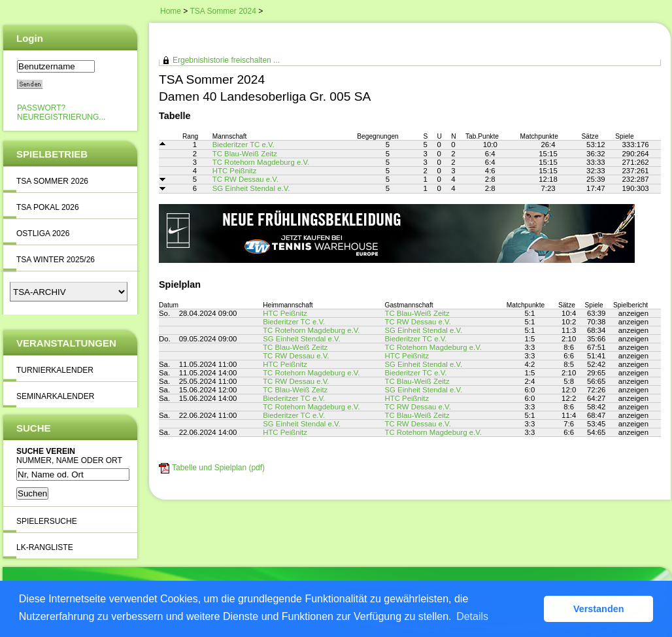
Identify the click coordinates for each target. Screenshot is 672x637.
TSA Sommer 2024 (223, 11)
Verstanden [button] (599, 609)
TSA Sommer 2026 (52, 181)
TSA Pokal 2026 (48, 207)
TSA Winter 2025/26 (56, 260)
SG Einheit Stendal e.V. (251, 188)
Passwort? (41, 108)
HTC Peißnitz (235, 171)
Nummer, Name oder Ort (69, 460)
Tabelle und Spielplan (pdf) (218, 468)
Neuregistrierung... (61, 117)
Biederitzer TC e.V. (244, 145)
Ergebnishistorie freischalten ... (226, 60)
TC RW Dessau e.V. (245, 179)
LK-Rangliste (45, 547)
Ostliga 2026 (43, 233)
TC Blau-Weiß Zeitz (245, 154)
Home (171, 11)
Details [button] (472, 616)
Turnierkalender (55, 370)
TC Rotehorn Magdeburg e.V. (261, 162)
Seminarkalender (55, 396)
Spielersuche (47, 521)
